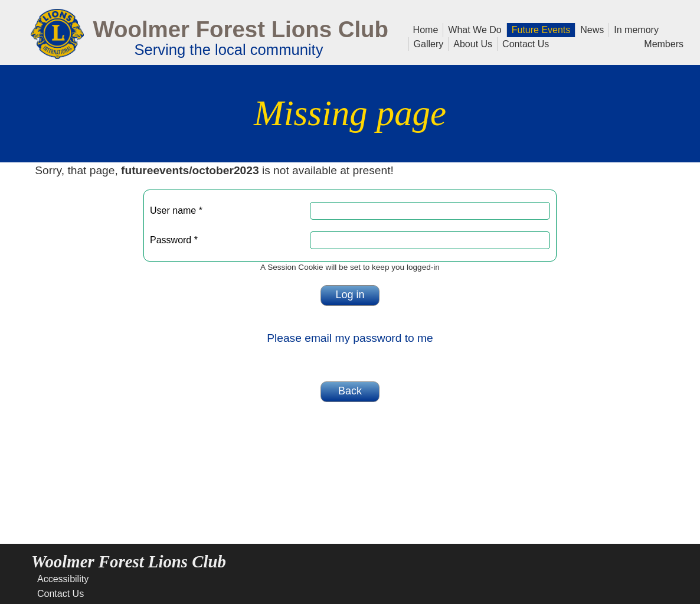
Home (426, 29)
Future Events (539, 29)
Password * (174, 240)
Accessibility (63, 579)
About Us (470, 43)
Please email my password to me (350, 338)
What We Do (472, 29)
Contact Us (523, 43)
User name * (176, 210)
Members (664, 43)
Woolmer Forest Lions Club (241, 29)
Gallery (426, 43)
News (590, 29)
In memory (636, 29)
